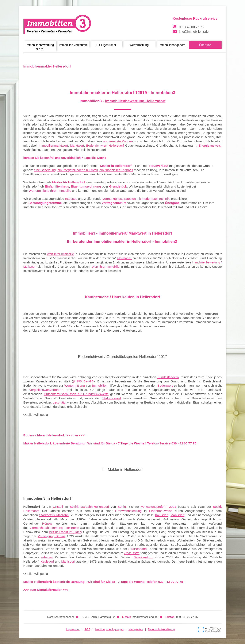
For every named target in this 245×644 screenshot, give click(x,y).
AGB (87, 629)
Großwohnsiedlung (128, 511)
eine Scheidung (45, 170)
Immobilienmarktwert (53, 145)
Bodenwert (165, 385)
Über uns (205, 45)
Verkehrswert (112, 398)
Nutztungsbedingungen (110, 629)
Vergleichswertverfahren (46, 390)
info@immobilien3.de (194, 32)
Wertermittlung (139, 45)
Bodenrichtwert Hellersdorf (106, 145)
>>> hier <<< (75, 435)
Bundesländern (168, 377)
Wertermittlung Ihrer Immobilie (50, 191)
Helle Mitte (132, 553)
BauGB (89, 381)
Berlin (122, 507)
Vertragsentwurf (114, 203)
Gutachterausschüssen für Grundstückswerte (76, 394)
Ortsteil (58, 507)
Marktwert (77, 145)
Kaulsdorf (162, 515)
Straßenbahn (137, 549)
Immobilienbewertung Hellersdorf (135, 101)
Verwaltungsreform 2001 (159, 507)
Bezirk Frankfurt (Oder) (65, 532)
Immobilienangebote (172, 45)
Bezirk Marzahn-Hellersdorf (89, 507)
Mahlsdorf (177, 515)
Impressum (73, 629)
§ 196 (77, 381)
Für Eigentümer (106, 45)
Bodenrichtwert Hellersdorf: (44, 435)
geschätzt (60, 402)
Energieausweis (210, 145)
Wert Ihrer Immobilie (60, 254)
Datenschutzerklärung (161, 629)
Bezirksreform (143, 557)
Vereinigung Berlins (52, 536)
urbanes (47, 557)
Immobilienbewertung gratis (40, 47)
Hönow (47, 523)
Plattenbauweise (161, 511)
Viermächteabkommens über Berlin (54, 528)
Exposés (71, 199)
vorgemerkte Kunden (118, 141)
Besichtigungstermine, (46, 203)
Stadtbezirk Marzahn (54, 515)
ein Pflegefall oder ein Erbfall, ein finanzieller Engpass (95, 170)
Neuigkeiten (136, 629)
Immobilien (100, 385)
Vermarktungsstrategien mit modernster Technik (136, 199)
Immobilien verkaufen (73, 45)
